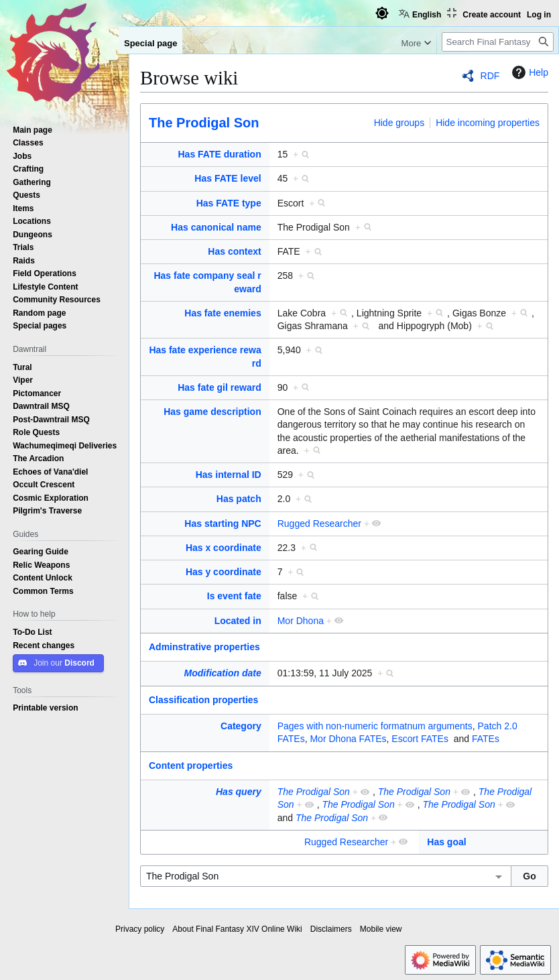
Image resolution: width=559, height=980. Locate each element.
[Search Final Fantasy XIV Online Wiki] (498, 42)
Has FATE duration (220, 154)
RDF (490, 76)
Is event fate (234, 596)
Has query (239, 792)
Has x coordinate (224, 548)
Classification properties (203, 700)
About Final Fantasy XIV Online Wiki (237, 929)
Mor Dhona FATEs (348, 739)
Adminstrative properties (204, 647)
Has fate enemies (223, 313)
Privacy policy (140, 929)
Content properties (191, 765)
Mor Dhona (301, 621)
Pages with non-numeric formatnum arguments (375, 726)
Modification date (223, 673)
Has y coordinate (224, 572)
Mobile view (381, 929)
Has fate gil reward (220, 387)
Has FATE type (229, 203)
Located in (238, 621)
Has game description (212, 412)
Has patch (239, 499)
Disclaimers (331, 929)
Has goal (446, 842)
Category (241, 726)
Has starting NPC (223, 524)
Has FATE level (228, 178)
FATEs (486, 739)
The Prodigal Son (204, 123)
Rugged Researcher (319, 524)
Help (529, 72)
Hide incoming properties (488, 123)
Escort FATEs (420, 739)
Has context (234, 251)
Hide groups (399, 123)
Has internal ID (229, 475)
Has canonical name (216, 227)
